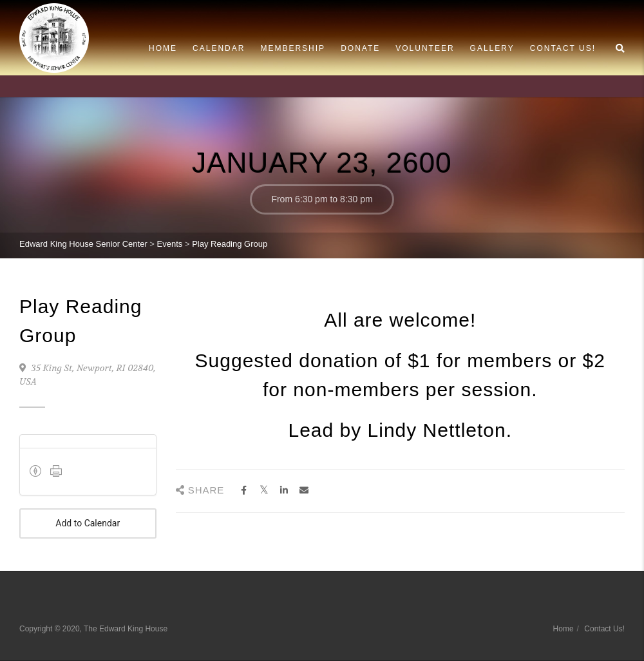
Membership (293, 48)
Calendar (219, 48)
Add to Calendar (88, 523)
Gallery (492, 48)
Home (163, 48)
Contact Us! (563, 48)
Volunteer (425, 48)
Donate (360, 48)
